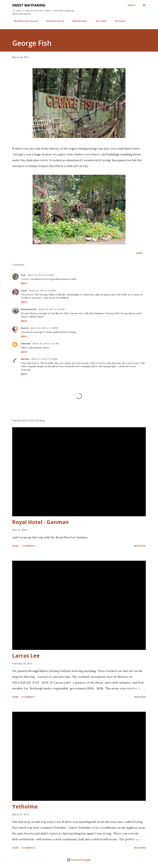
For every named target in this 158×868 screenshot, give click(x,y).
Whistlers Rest (78, 21)
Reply (24, 283)
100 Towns (99, 21)
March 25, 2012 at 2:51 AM (46, 344)
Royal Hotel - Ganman (41, 522)
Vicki (23, 275)
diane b (25, 328)
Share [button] (139, 253)
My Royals (118, 21)
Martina (25, 359)
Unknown (26, 344)
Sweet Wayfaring (29, 5)
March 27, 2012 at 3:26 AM (45, 359)
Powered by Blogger (79, 860)
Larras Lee (26, 656)
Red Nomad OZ (29, 309)
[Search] (131, 5)
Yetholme (25, 806)
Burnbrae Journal (53, 21)
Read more (140, 546)
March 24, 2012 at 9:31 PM (52, 309)
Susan (24, 291)
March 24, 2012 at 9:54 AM (42, 291)
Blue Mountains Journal (24, 21)
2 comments (28, 546)
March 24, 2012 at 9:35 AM (41, 275)
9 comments (28, 697)
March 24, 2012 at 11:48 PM (44, 328)
